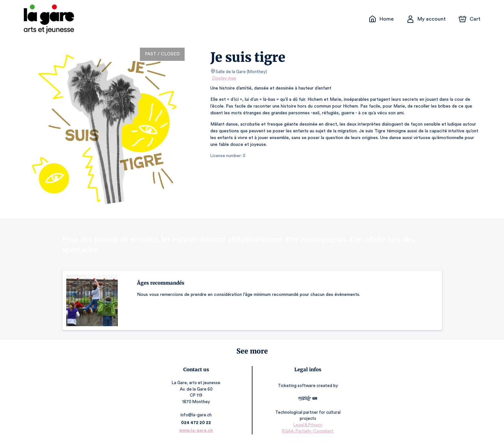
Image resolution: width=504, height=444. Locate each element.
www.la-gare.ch (197, 430)
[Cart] (470, 19)
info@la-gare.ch (197, 415)
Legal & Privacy (307, 425)
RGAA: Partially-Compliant (307, 431)
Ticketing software (297, 386)
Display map (224, 78)
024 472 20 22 (196, 423)
